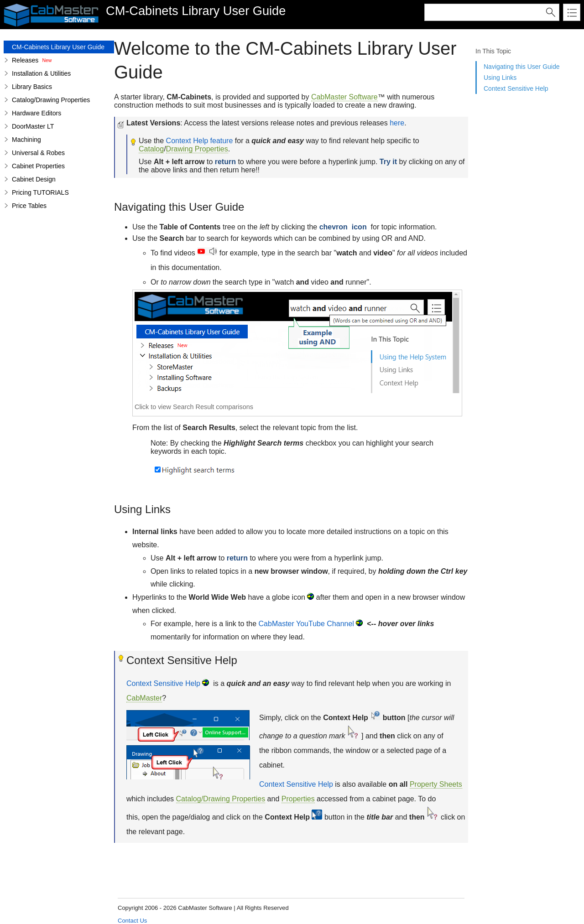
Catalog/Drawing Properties (51, 100)
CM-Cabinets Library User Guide (58, 47)
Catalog (151, 149)
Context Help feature (200, 141)
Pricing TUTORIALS (40, 192)
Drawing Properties (197, 149)
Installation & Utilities (41, 73)
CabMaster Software (344, 97)
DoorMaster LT (33, 126)
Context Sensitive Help (516, 88)
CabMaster (144, 698)
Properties (298, 799)
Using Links (500, 78)
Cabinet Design (34, 179)
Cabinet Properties (38, 166)
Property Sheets (436, 784)
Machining (26, 140)
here (397, 123)
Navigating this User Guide (522, 67)
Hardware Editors (36, 113)
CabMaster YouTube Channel (306, 624)
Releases (25, 60)
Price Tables (29, 206)
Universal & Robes (38, 153)
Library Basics (32, 87)
